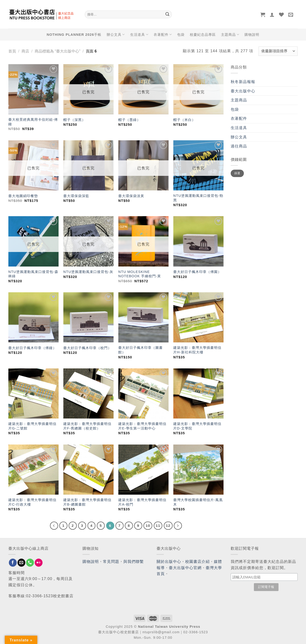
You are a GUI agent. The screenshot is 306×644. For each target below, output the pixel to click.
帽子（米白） (184, 120)
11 (158, 526)
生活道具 (139, 34)
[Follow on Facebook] (13, 563)
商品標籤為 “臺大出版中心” (57, 51)
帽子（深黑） (74, 120)
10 (148, 526)
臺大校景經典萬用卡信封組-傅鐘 (33, 122)
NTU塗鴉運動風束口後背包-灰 (88, 272)
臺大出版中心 (243, 91)
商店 (25, 51)
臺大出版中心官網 (185, 568)
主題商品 (230, 34)
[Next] (178, 526)
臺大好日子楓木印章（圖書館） (141, 350)
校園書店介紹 (198, 562)
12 (168, 526)
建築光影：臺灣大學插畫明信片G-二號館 (32, 426)
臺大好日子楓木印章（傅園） (197, 272)
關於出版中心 (169, 562)
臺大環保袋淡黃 (132, 196)
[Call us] (30, 563)
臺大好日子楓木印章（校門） (87, 348)
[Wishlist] (281, 15)
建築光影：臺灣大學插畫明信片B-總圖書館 (87, 502)
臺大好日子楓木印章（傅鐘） (32, 348)
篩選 (237, 173)
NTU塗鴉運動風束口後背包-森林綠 (33, 274)
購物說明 (252, 35)
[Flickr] (39, 563)
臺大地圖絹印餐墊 (23, 196)
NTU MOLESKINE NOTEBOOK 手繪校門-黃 (140, 274)
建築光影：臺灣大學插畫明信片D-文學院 (197, 426)
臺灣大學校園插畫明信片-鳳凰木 (198, 502)
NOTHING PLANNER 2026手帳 (74, 35)
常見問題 (111, 562)
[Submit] (167, 15)
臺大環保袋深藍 (76, 196)
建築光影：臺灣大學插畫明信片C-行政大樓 (32, 502)
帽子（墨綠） (129, 120)
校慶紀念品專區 (203, 35)
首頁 (12, 51)
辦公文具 (116, 34)
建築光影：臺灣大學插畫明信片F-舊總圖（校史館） (87, 426)
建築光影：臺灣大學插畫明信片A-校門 (142, 502)
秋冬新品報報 (243, 82)
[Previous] (54, 526)
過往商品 (239, 146)
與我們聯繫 (134, 562)
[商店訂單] (278, 51)
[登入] (272, 15)
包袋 (181, 35)
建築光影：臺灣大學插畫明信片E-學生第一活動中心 (142, 426)
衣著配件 (163, 34)
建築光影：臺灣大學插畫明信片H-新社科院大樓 (197, 350)
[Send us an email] (21, 563)
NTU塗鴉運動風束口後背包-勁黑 (198, 198)
